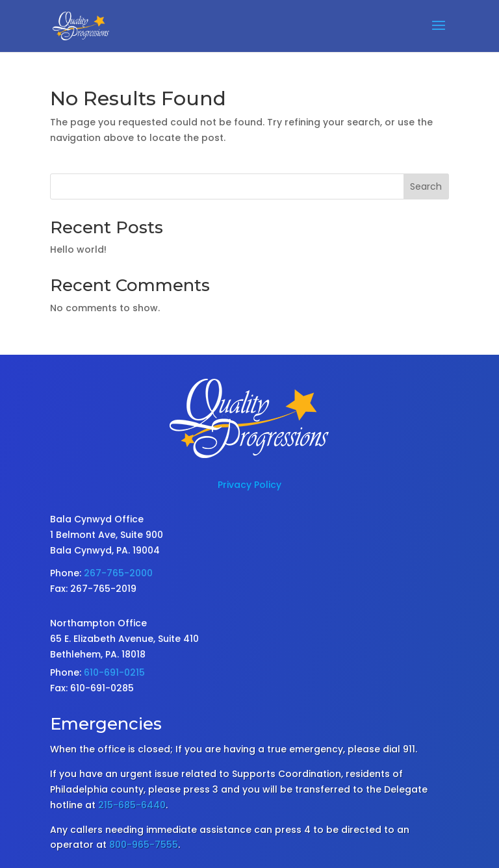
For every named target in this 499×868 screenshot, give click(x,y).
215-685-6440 (132, 805)
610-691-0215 (114, 672)
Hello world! (78, 249)
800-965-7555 (144, 845)
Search (426, 186)
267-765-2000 (118, 573)
